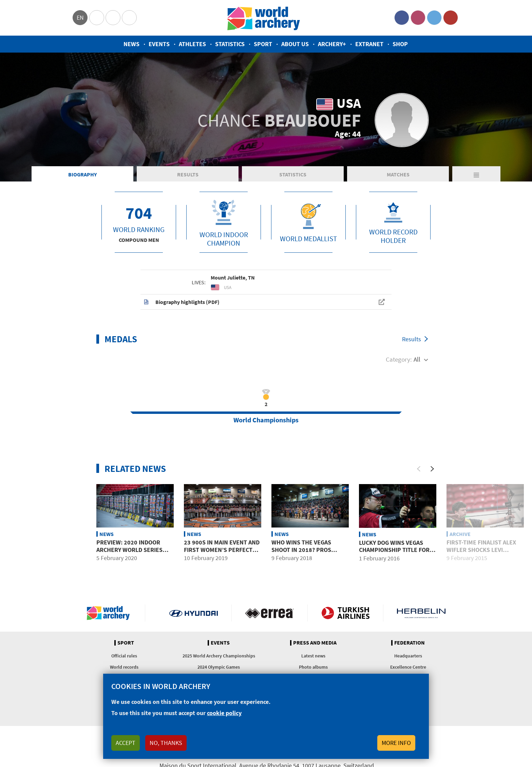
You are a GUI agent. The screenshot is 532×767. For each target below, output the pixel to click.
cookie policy (224, 713)
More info (396, 743)
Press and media (315, 643)
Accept (126, 743)
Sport (263, 44)
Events (159, 44)
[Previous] (419, 469)
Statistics (230, 44)
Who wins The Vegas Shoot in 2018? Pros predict (301, 550)
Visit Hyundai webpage (194, 613)
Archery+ (332, 44)
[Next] (432, 469)
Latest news (313, 656)
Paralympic (113, 18)
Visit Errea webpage (270, 613)
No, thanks (166, 743)
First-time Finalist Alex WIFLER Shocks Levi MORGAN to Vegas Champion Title (481, 553)
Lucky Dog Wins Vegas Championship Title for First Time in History (394, 550)
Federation (410, 643)
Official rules (124, 656)
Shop (400, 44)
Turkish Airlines (346, 613)
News (131, 44)
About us (295, 44)
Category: (399, 359)
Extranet (369, 44)
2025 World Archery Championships (219, 656)
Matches (398, 174)
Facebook (402, 18)
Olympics (97, 18)
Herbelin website (421, 613)
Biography (82, 174)
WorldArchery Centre (129, 18)
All (417, 359)
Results (188, 174)
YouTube (451, 18)
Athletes (192, 44)
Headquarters (408, 656)
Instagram (418, 18)
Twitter (434, 18)
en (80, 17)
